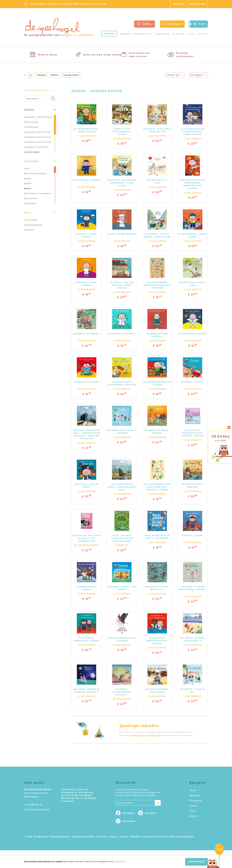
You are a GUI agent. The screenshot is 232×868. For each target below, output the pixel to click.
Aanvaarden (196, 862)
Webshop (109, 34)
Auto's (27, 169)
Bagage (28, 178)
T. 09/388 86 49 (33, 805)
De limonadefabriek (33, 225)
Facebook (128, 813)
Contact (202, 34)
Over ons (178, 34)
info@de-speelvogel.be (37, 810)
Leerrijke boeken (32, 152)
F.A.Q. (193, 811)
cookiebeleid (120, 862)
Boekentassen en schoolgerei (38, 193)
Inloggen (179, 4)
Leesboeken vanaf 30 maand (38, 142)
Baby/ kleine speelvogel (35, 174)
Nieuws (193, 806)
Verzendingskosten (60, 837)
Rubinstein (29, 230)
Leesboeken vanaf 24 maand (38, 137)
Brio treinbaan (31, 198)
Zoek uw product (37, 90)
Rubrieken (40, 161)
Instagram (129, 821)
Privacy (114, 837)
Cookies (124, 837)
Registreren (197, 4)
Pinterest (151, 813)
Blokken (28, 183)
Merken (125, 34)
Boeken (55, 75)
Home (192, 790)
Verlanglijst (172, 24)
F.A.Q (191, 34)
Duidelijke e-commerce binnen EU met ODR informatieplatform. (162, 837)
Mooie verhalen (31, 122)
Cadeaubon (162, 34)
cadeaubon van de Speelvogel (145, 735)
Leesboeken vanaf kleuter (36, 147)
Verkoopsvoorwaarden (83, 837)
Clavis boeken (31, 220)
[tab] (40, 91)
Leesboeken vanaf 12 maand (37, 132)
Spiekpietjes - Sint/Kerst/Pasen (38, 117)
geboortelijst (142, 34)
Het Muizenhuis (31, 127)
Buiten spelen (30, 203)
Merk (40, 213)
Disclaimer (102, 837)
